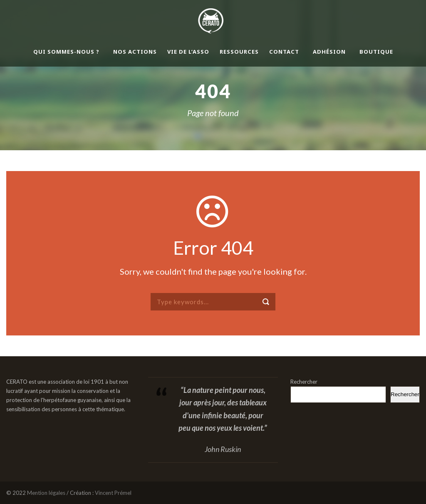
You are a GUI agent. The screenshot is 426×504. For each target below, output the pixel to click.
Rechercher (304, 382)
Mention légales (46, 493)
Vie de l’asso (188, 52)
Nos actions (135, 52)
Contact (284, 52)
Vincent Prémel (113, 493)
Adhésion (329, 52)
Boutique (376, 52)
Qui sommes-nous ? (66, 52)
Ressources (239, 52)
